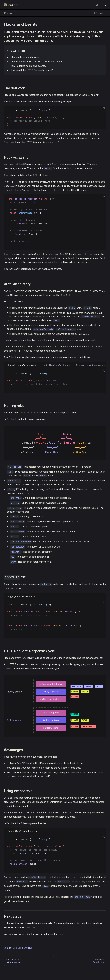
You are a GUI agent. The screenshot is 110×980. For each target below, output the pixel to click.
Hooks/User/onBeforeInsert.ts (23, 365)
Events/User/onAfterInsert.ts (91, 365)
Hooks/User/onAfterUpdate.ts (57, 365)
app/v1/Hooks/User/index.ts (22, 596)
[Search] (97, 5)
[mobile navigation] (105, 5)
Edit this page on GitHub (18, 948)
